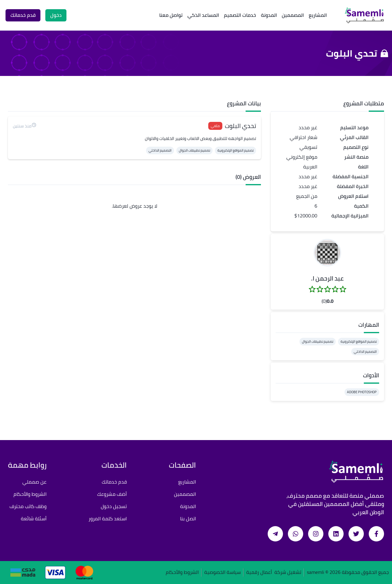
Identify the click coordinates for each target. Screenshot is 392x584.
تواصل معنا (171, 15)
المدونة (269, 15)
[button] (327, 253)
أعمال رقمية (259, 573)
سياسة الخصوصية (222, 573)
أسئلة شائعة (34, 518)
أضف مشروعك (112, 494)
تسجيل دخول (114, 506)
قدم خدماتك (114, 482)
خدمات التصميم (240, 15)
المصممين (293, 15)
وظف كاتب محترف (28, 506)
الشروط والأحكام (30, 494)
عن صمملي (34, 482)
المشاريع (318, 15)
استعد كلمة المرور (108, 518)
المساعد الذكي (203, 15)
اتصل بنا (188, 518)
